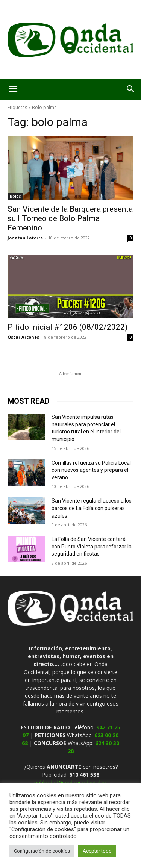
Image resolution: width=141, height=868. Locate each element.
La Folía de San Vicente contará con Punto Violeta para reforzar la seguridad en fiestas (92, 546)
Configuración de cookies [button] (42, 851)
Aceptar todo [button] (97, 851)
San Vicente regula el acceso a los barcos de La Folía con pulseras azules (92, 508)
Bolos (15, 196)
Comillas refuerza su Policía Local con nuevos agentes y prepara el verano (91, 470)
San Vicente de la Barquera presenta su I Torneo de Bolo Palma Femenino (70, 218)
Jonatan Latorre (25, 238)
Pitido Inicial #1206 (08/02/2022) (67, 327)
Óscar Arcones (23, 337)
